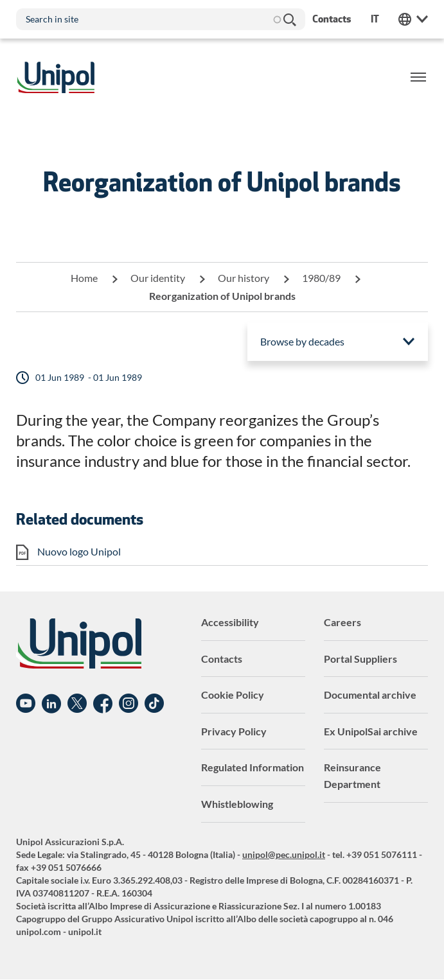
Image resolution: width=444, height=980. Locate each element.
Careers (342, 622)
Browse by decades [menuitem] (302, 341)
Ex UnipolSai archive (371, 731)
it (375, 19)
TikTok (154, 704)
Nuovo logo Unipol (79, 551)
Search (289, 19)
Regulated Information (253, 767)
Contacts (222, 659)
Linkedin (51, 704)
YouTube (26, 704)
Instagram (129, 704)
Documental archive (370, 695)
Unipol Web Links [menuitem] (413, 19)
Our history (244, 278)
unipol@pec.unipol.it (284, 854)
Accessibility (230, 622)
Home (84, 278)
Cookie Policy (233, 695)
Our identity (158, 278)
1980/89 (321, 278)
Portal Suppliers (360, 659)
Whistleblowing (237, 804)
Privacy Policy (234, 731)
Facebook (103, 704)
